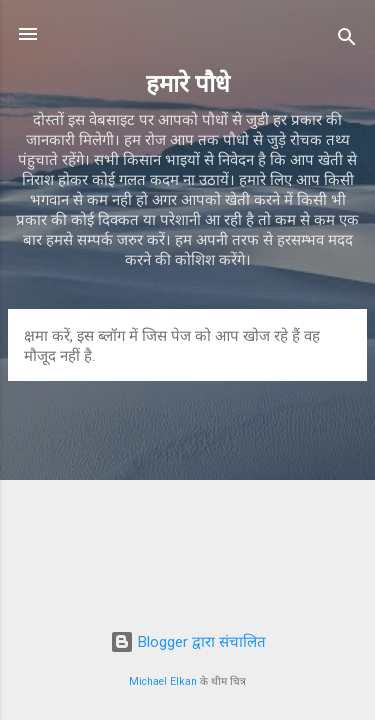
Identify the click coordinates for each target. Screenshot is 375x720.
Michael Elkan (163, 681)
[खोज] (347, 40)
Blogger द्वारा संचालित (188, 642)
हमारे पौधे (188, 84)
